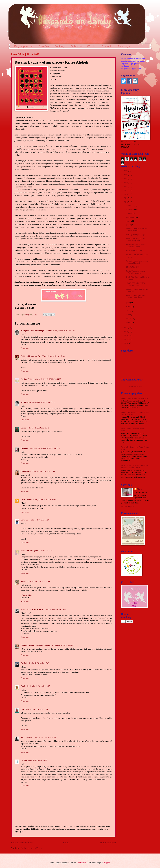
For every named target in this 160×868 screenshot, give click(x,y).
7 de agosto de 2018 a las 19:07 (36, 760)
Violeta (24, 581)
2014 (126, 339)
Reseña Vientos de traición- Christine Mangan (136, 272)
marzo (129, 315)
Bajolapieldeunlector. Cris (31, 356)
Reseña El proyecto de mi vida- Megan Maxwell (137, 262)
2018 (126, 202)
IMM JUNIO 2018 (132, 267)
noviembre (130, 209)
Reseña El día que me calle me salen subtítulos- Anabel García (134, 467)
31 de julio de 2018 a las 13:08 (55, 609)
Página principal (24, 46)
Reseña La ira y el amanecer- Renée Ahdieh (136, 230)
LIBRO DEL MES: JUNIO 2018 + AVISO (136, 284)
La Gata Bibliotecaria (29, 379)
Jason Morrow (82, 863)
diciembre (130, 205)
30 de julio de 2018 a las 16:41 (38, 428)
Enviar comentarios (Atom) (32, 848)
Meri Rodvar (26, 402)
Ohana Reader (27, 500)
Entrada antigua (108, 843)
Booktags (60, 46)
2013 (126, 343)
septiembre (130, 217)
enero (128, 322)
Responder (25, 348)
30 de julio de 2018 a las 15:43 (43, 402)
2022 (126, 186)
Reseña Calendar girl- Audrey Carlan (135, 398)
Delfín (23, 663)
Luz (23, 709)
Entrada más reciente (22, 843)
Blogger (107, 863)
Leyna (23, 428)
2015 (126, 335)
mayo (128, 307)
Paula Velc (25, 551)
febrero (129, 319)
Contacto (107, 46)
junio (128, 303)
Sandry (24, 686)
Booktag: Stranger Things (135, 235)
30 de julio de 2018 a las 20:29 (38, 520)
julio (128, 225)
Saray (23, 520)
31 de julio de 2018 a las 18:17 (39, 686)
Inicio (66, 843)
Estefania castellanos (29, 448)
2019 (126, 198)
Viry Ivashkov (26, 737)
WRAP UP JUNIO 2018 (135, 251)
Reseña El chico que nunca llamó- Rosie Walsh (136, 297)
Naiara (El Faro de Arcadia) (32, 609)
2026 (126, 171)
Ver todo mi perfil (128, 506)
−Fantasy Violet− (27, 595)
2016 (126, 331)
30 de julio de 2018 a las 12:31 (64, 331)
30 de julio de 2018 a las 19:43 (43, 471)
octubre (129, 213)
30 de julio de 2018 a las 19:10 (49, 448)
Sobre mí (76, 46)
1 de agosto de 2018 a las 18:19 (44, 737)
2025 (126, 175)
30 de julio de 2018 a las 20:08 (44, 500)
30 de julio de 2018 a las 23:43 (38, 581)
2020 (126, 194)
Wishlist (92, 46)
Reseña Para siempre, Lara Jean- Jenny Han (135, 240)
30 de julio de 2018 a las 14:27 (50, 379)
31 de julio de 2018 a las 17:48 (38, 663)
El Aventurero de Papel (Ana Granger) (36, 645)
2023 (126, 182)
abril (128, 311)
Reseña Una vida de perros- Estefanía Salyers (136, 246)
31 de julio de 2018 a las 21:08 (36, 709)
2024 (126, 178)
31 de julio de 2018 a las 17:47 (63, 645)
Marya (140, 489)
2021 (126, 190)
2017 (126, 328)
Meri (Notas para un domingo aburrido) (37, 331)
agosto (129, 221)
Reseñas (44, 46)
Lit (22, 760)
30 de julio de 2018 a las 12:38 (53, 356)
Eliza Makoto (26, 471)
